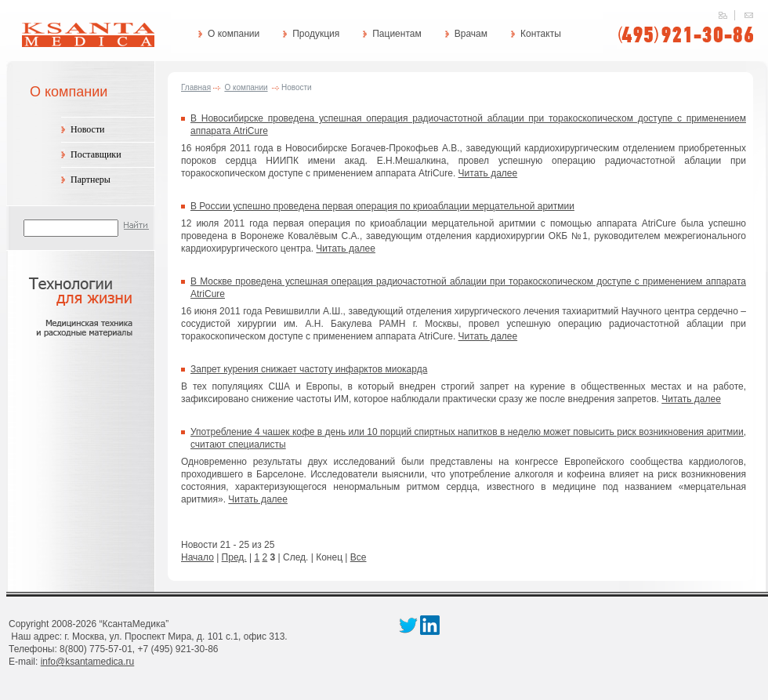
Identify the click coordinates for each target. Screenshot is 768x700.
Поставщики (96, 154)
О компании (234, 34)
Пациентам (397, 34)
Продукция (316, 34)
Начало (197, 557)
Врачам (471, 34)
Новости (88, 129)
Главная (196, 87)
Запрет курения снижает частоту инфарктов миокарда (309, 369)
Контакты (541, 34)
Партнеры (91, 180)
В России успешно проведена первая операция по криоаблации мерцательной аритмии (382, 206)
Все (359, 557)
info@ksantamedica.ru (88, 662)
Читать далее (488, 173)
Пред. (234, 557)
